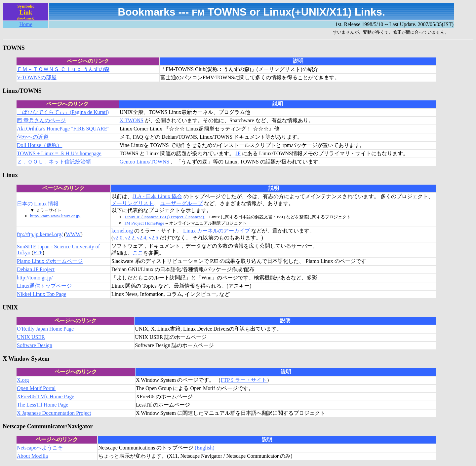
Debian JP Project (36, 269)
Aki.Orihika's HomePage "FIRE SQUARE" (63, 129)
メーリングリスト (133, 203)
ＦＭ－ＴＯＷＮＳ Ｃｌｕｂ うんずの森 (63, 69)
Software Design (35, 345)
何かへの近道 (33, 137)
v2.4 (141, 238)
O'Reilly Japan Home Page (45, 329)
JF (238, 153)
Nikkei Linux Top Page (41, 294)
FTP (38, 252)
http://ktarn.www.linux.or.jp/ (55, 216)
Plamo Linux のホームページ (50, 261)
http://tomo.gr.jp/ (35, 278)
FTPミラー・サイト (244, 380)
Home (26, 24)
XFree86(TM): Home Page (45, 396)
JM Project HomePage (144, 223)
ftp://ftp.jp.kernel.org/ (40, 234)
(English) (205, 448)
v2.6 (153, 238)
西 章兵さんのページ (41, 120)
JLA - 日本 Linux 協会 (157, 196)
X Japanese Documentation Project (54, 413)
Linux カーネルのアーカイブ (217, 231)
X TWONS (132, 120)
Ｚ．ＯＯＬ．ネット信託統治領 (54, 162)
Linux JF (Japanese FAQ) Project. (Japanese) (165, 217)
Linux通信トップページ (44, 286)
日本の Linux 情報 (38, 204)
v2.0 (118, 238)
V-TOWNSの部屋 (37, 77)
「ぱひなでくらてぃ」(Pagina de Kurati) (63, 112)
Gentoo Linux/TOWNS (144, 162)
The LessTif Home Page (42, 405)
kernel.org (123, 231)
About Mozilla (32, 456)
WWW (73, 234)
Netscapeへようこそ (40, 448)
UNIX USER (31, 337)
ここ (138, 253)
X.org (23, 380)
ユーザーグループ (181, 203)
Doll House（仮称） (40, 145)
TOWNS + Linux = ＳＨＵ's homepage (59, 153)
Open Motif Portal (36, 388)
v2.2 (130, 238)
